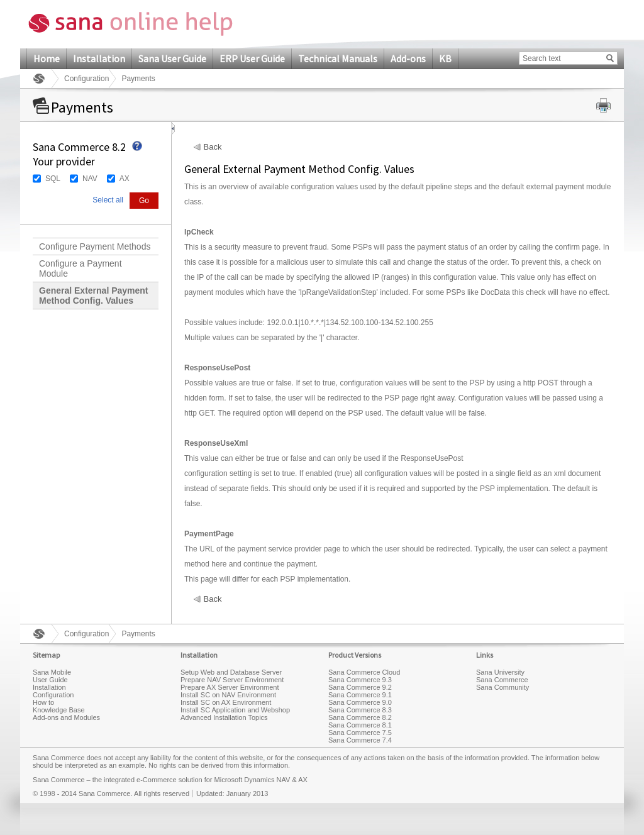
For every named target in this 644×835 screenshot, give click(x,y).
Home (47, 58)
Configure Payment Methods (95, 246)
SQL (53, 179)
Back (213, 147)
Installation (99, 58)
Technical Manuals (338, 58)
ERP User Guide (252, 58)
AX (125, 179)
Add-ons (408, 58)
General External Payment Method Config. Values (94, 296)
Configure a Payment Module (80, 268)
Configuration (86, 79)
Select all (108, 200)
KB (445, 58)
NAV (90, 179)
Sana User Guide (172, 58)
